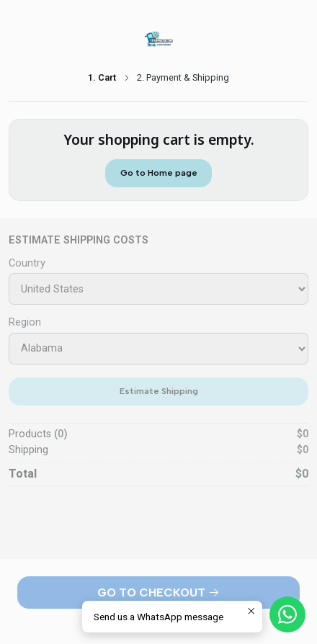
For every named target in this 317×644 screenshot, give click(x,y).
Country (27, 264)
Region (25, 323)
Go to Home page (159, 173)
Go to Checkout (158, 592)
